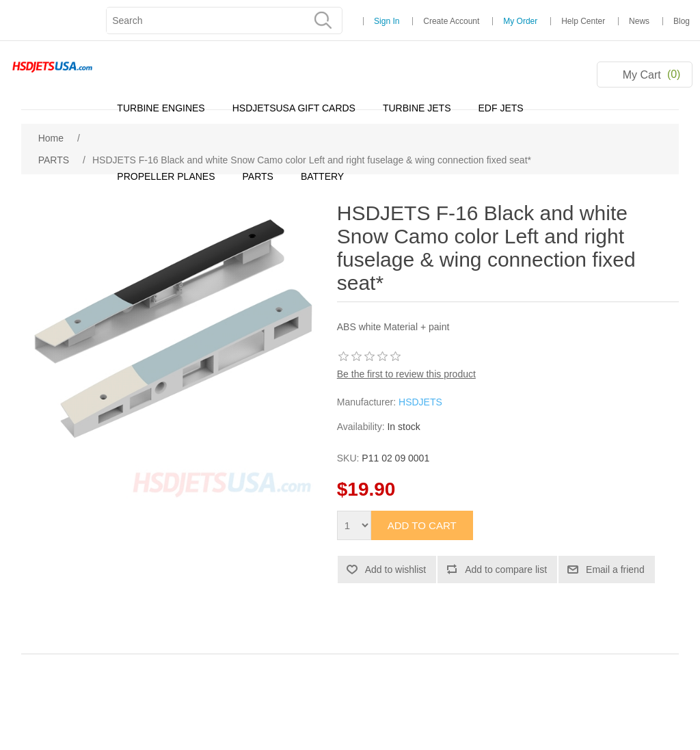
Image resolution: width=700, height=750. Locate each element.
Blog (682, 21)
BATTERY (322, 176)
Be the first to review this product (406, 374)
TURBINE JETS (417, 108)
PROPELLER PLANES (166, 176)
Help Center (583, 21)
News (639, 21)
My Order (520, 21)
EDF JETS (501, 108)
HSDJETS (420, 402)
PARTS (258, 176)
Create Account (451, 21)
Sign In (387, 21)
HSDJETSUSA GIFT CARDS (294, 108)
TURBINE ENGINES (161, 108)
